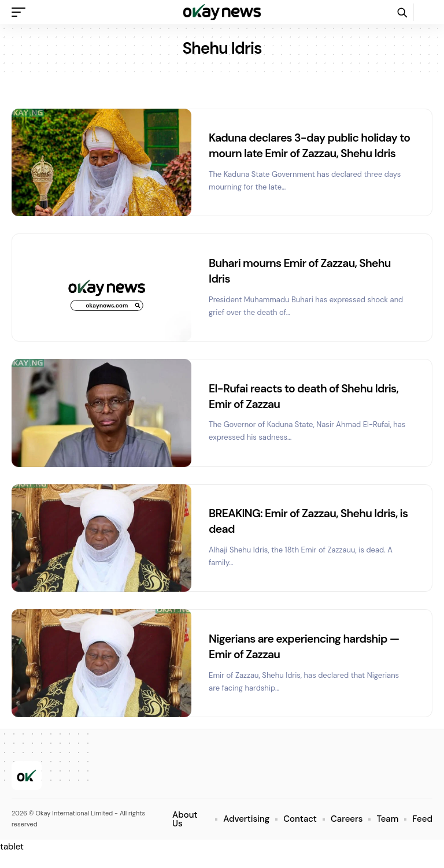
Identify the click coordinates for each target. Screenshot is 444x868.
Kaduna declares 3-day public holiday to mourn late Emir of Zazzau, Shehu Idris (306, 153)
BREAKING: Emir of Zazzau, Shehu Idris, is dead (306, 535)
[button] (21, 12)
